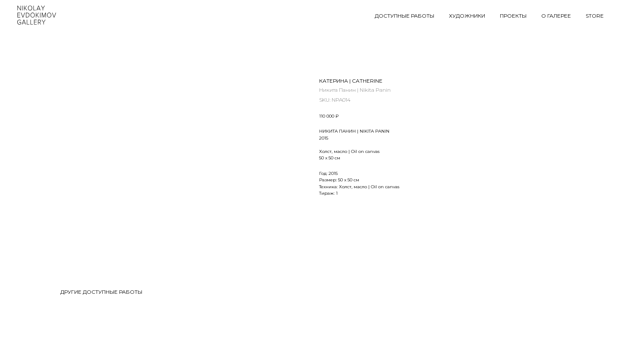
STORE (595, 16)
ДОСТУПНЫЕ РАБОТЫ (405, 16)
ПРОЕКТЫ (513, 16)
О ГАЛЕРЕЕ (556, 16)
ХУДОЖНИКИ (467, 16)
